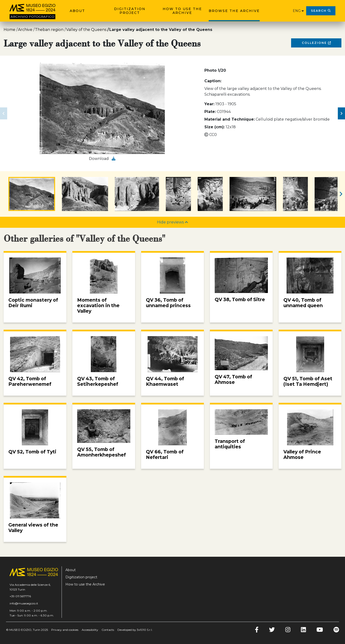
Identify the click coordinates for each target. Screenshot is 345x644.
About (77, 11)
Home (9, 30)
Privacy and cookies (65, 630)
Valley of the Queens (86, 30)
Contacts (108, 630)
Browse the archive (234, 11)
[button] (4, 113)
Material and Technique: (230, 119)
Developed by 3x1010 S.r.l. (135, 630)
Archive (25, 30)
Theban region (49, 30)
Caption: (213, 81)
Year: (209, 104)
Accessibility (90, 630)
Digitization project (130, 11)
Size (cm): (215, 127)
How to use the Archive (182, 11)
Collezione (316, 43)
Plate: (210, 112)
